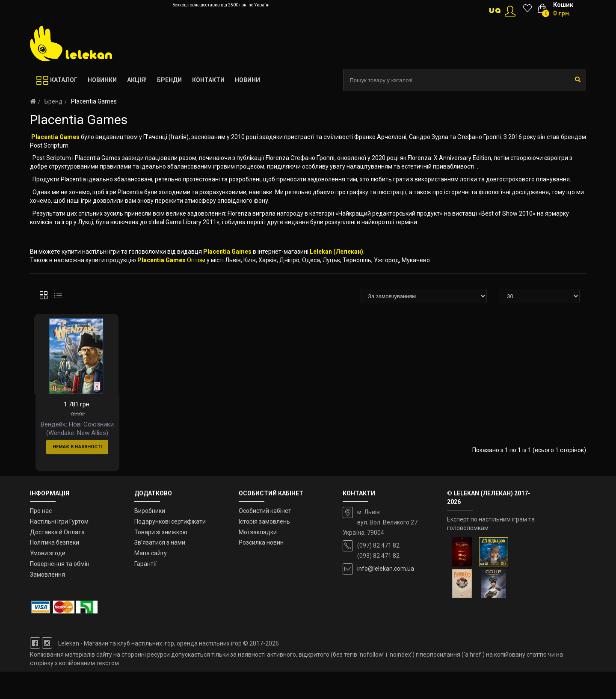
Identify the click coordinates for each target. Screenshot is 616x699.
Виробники (150, 538)
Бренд (53, 101)
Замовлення (47, 602)
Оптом (196, 260)
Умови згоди (48, 581)
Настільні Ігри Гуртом (59, 548)
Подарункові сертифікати (170, 548)
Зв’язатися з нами (160, 570)
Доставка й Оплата (57, 559)
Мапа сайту (151, 581)
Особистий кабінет (265, 538)
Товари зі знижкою (161, 559)
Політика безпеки (55, 570)
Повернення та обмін (60, 591)
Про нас (41, 538)
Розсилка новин (261, 570)
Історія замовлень (264, 548)
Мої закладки (258, 559)
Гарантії (145, 591)
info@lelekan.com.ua (386, 596)
